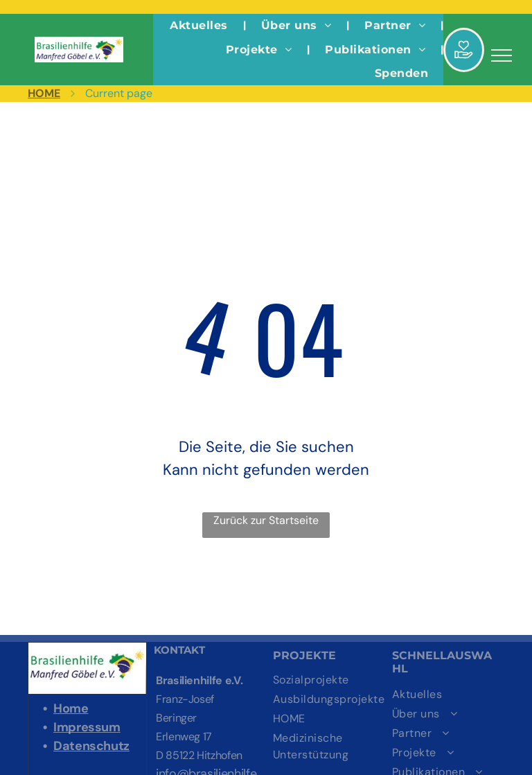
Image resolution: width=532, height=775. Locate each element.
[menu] (502, 55)
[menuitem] (200, 26)
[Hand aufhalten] (464, 66)
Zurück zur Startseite (266, 520)
